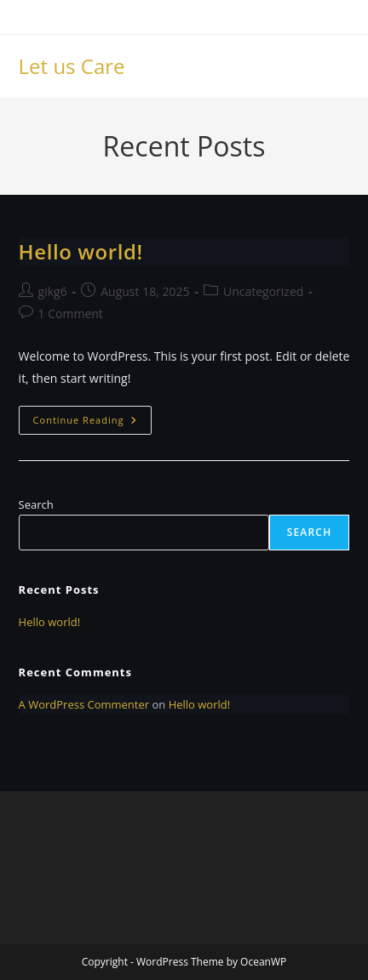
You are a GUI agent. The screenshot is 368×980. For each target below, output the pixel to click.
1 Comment (71, 313)
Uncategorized (263, 291)
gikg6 (53, 291)
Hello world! (81, 251)
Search (36, 504)
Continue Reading (93, 423)
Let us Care (72, 66)
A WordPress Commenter (84, 704)
